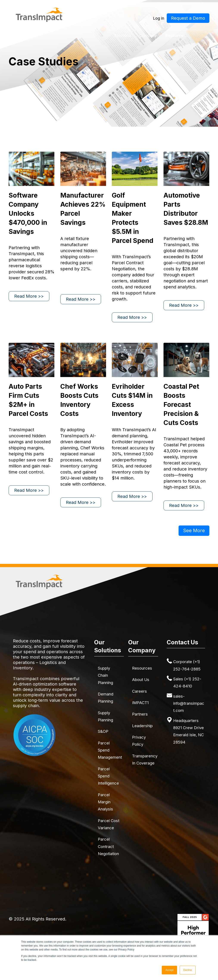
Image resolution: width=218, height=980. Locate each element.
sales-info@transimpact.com (189, 703)
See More (194, 530)
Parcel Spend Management (110, 750)
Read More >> (29, 296)
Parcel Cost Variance (109, 824)
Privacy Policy (139, 741)
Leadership (142, 726)
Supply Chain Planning (105, 675)
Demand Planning (106, 698)
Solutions (123, 35)
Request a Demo (188, 18)
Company (148, 35)
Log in (159, 18)
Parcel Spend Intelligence (108, 776)
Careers (139, 691)
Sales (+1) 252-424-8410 (187, 682)
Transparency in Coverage (145, 759)
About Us (141, 680)
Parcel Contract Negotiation (108, 846)
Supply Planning (105, 716)
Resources (175, 35)
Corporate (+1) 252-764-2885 (187, 665)
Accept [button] (169, 970)
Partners (140, 714)
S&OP (103, 731)
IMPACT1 (140, 703)
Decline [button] (188, 970)
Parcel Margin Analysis (105, 802)
